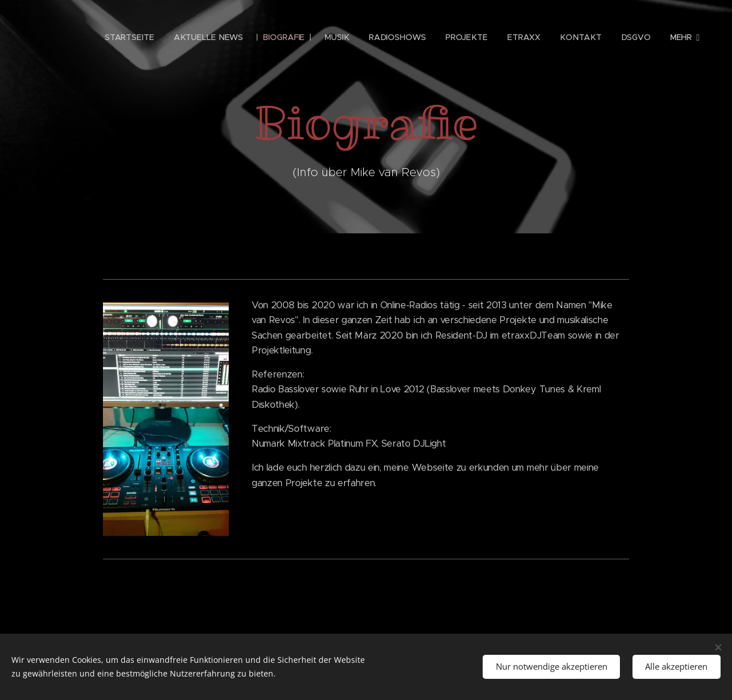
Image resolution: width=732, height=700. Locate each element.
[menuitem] (136, 37)
